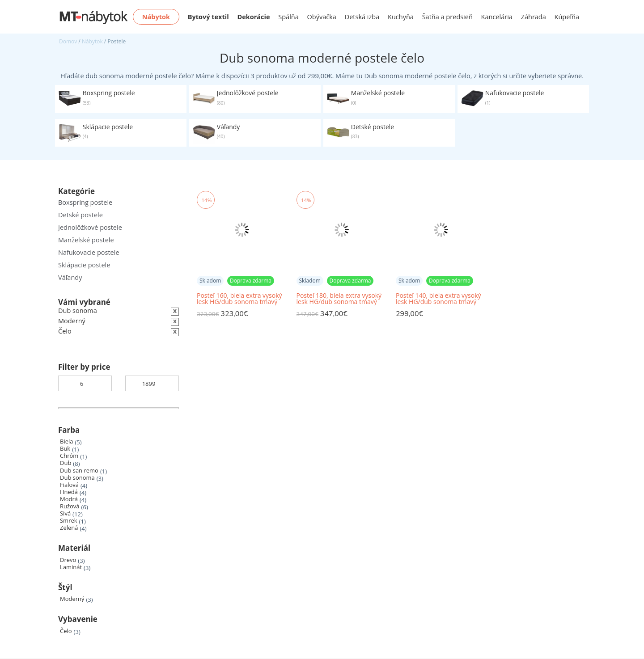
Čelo (66, 631)
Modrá (69, 499)
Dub (66, 463)
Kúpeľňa (567, 17)
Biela (66, 441)
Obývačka (322, 17)
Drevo (68, 560)
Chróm (69, 456)
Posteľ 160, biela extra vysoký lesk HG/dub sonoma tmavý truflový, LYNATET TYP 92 (239, 299)
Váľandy (70, 277)
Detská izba (362, 17)
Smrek (69, 521)
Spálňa (288, 17)
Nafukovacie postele (89, 252)
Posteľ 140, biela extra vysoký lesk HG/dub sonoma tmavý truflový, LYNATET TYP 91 (439, 299)
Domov (68, 41)
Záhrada (534, 17)
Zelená (69, 528)
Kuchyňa (401, 17)
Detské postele (80, 215)
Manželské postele (86, 240)
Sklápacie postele (84, 265)
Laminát (71, 567)
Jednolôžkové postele (90, 227)
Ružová (70, 506)
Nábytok (92, 41)
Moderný (72, 599)
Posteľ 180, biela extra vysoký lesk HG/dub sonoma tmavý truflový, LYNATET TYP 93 (339, 299)
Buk (65, 449)
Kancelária (497, 17)
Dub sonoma (77, 478)
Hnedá (69, 492)
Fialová (69, 485)
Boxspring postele (85, 202)
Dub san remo (79, 471)
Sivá (65, 513)
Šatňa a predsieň (447, 17)
